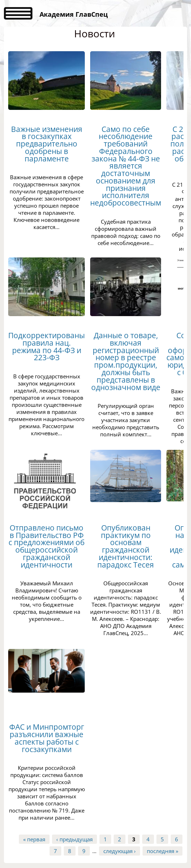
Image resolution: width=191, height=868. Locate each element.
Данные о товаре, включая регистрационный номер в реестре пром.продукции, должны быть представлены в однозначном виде (126, 361)
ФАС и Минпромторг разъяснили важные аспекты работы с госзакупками (47, 738)
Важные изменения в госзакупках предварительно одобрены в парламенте (47, 144)
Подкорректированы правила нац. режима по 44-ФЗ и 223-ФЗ (47, 346)
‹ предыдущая (74, 839)
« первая (34, 839)
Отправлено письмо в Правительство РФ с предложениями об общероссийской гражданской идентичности (47, 546)
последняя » (162, 851)
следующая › (120, 851)
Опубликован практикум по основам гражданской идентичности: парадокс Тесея (126, 546)
